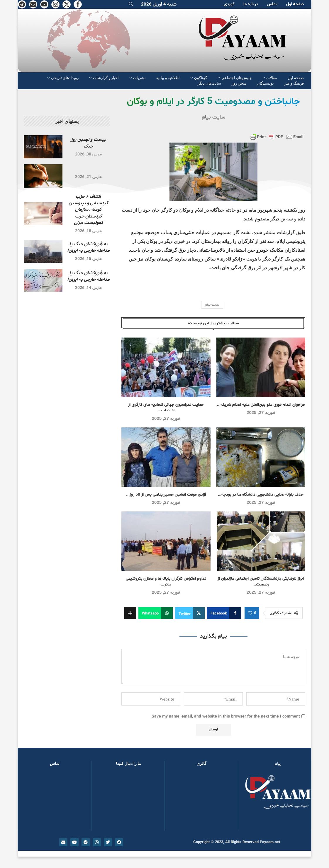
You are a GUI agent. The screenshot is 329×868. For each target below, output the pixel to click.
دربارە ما (251, 4)
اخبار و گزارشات (106, 78)
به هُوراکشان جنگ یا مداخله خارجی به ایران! (88, 247)
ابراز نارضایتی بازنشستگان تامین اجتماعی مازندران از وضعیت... (261, 582)
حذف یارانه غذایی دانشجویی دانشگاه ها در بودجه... (261, 495)
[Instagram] (55, 4)
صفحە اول (295, 4)
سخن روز (239, 83)
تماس (272, 4)
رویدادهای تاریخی (65, 78)
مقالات (272, 78)
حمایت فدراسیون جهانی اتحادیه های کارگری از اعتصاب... (166, 408)
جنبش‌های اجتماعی (237, 78)
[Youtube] (44, 4)
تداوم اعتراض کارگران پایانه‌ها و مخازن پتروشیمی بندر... (166, 582)
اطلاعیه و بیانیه (168, 78)
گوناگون (201, 78)
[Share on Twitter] (190, 613)
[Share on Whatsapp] (156, 613)
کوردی (229, 4)
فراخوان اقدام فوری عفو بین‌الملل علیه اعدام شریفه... (261, 405)
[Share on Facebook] (224, 613)
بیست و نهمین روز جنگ (88, 143)
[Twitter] (67, 4)
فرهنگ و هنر (294, 83)
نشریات (139, 78)
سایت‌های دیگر (209, 83)
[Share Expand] (130, 613)
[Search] (131, 5)
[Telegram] (22, 4)
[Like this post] (250, 613)
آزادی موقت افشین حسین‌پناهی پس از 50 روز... (166, 495)
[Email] (33, 4)
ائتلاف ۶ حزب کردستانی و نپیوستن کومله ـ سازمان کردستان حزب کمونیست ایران (88, 210)
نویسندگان (265, 83)
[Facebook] (78, 4)
